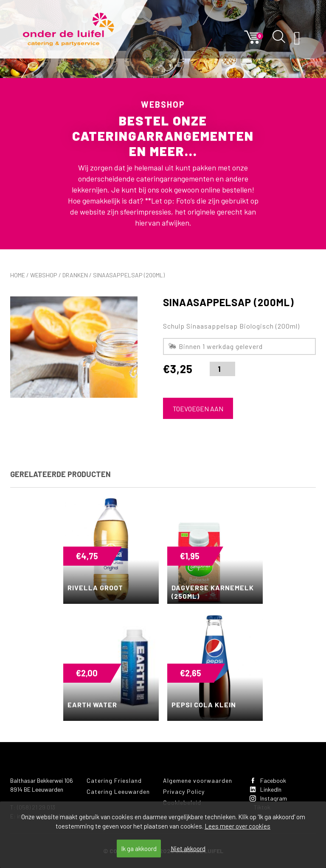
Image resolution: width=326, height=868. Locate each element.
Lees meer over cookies (237, 826)
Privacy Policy (184, 791)
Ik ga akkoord (139, 848)
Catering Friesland (114, 780)
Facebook (268, 780)
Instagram (268, 798)
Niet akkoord (188, 848)
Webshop (44, 275)
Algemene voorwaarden (198, 780)
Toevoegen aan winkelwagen (198, 412)
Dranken (75, 275)
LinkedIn (266, 789)
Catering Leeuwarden (118, 791)
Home (18, 275)
